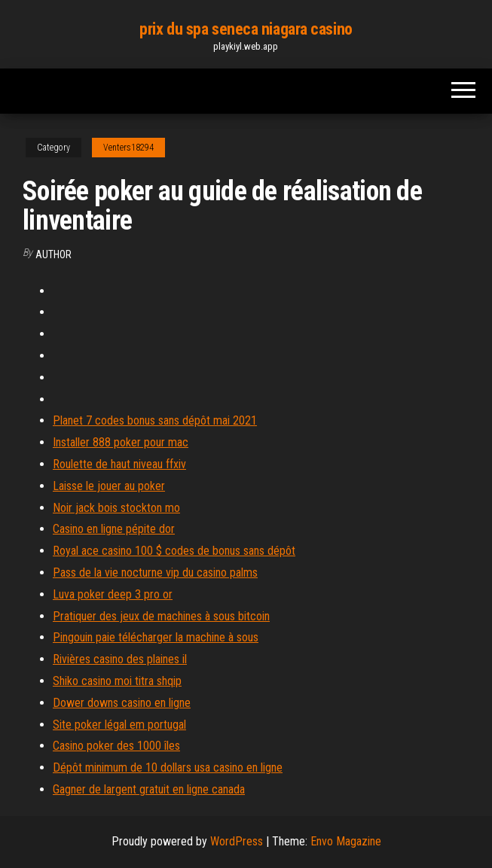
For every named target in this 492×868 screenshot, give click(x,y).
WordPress (237, 841)
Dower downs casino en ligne (122, 703)
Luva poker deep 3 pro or (113, 594)
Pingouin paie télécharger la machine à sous (156, 637)
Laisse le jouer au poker (109, 486)
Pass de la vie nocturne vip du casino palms (155, 573)
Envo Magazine (346, 841)
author (53, 254)
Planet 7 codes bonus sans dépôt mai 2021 (155, 420)
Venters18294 (128, 148)
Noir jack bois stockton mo (116, 508)
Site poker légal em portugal (119, 725)
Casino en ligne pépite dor (114, 529)
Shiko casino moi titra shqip (117, 681)
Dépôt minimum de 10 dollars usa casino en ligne (168, 767)
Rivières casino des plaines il (120, 659)
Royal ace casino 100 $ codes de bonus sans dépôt (174, 551)
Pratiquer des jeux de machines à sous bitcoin (161, 616)
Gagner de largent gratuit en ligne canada (149, 789)
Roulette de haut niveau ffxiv (119, 464)
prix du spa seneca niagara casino (246, 29)
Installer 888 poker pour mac (121, 442)
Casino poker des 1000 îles (116, 746)
